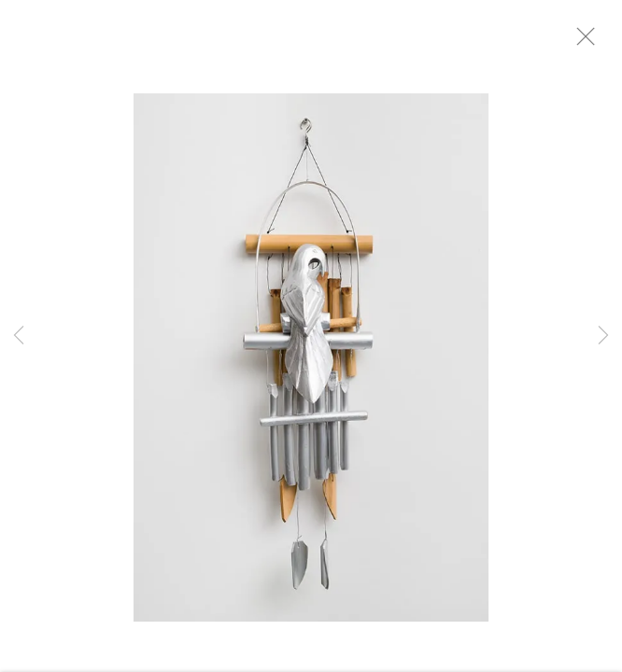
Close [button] (602, 42)
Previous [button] (19, 336)
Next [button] (603, 336)
